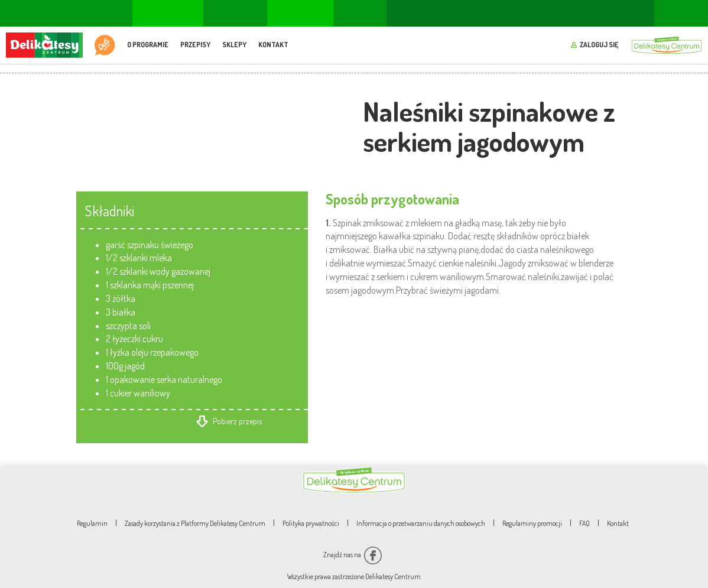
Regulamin (92, 523)
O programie (148, 45)
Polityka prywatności (311, 523)
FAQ (584, 523)
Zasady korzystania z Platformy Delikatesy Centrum (195, 523)
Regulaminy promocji (532, 523)
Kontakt (273, 45)
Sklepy (234, 45)
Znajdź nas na (353, 555)
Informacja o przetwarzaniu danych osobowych (421, 523)
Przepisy (195, 45)
